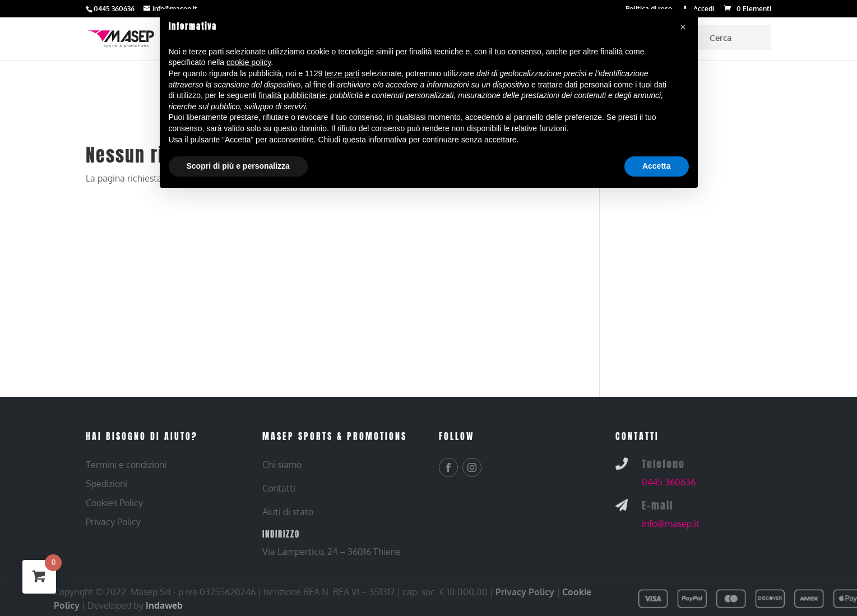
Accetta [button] (657, 166)
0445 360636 (669, 482)
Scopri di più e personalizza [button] (238, 166)
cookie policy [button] (249, 62)
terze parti (342, 73)
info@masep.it (671, 524)
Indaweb (164, 605)
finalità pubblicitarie (292, 95)
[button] (683, 27)
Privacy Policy (525, 592)
